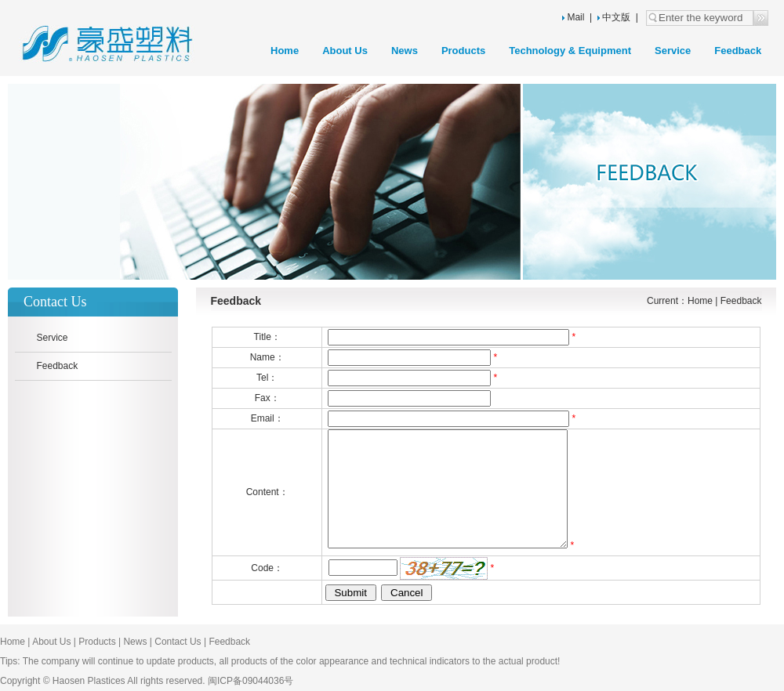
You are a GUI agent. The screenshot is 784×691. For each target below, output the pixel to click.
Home (285, 51)
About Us (345, 51)
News (405, 51)
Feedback (738, 51)
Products (463, 51)
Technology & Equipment (570, 51)
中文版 (614, 17)
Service (673, 51)
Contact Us (178, 642)
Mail (575, 17)
